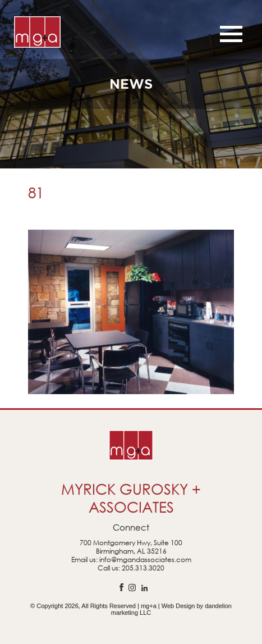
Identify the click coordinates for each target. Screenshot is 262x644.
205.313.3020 (143, 568)
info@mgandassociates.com (145, 559)
